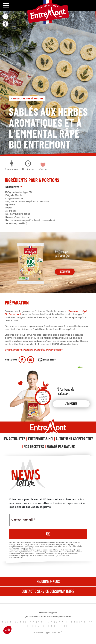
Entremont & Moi (41, 439)
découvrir (65, 272)
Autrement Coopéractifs (75, 439)
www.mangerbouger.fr (48, 632)
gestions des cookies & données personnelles (48, 616)
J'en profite (71, 404)
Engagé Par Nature (61, 446)
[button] (7, 630)
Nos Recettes (34, 446)
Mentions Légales (48, 613)
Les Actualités (14, 439)
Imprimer (50, 360)
